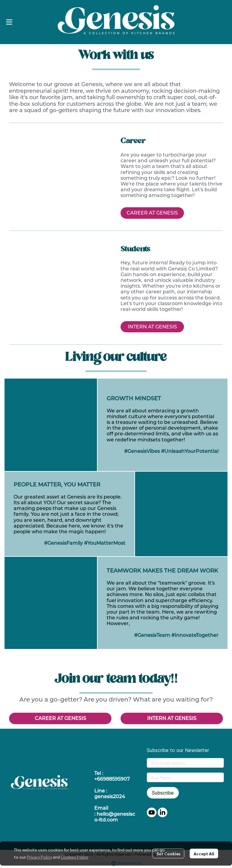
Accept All (204, 853)
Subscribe (163, 793)
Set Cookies (168, 853)
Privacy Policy (39, 857)
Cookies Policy (74, 857)
